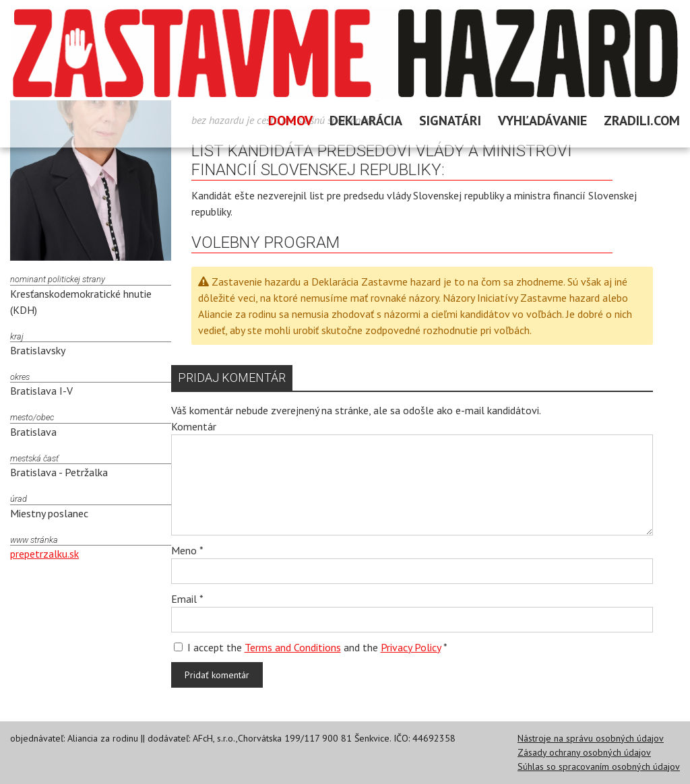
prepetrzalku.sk (44, 554)
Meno (187, 550)
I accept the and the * (311, 647)
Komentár (194, 426)
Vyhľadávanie (542, 121)
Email (187, 599)
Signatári (450, 121)
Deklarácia (366, 121)
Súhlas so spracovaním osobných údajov (599, 766)
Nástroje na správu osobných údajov (591, 738)
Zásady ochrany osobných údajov (584, 752)
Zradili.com (642, 121)
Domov (290, 121)
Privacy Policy (411, 647)
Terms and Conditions (293, 647)
